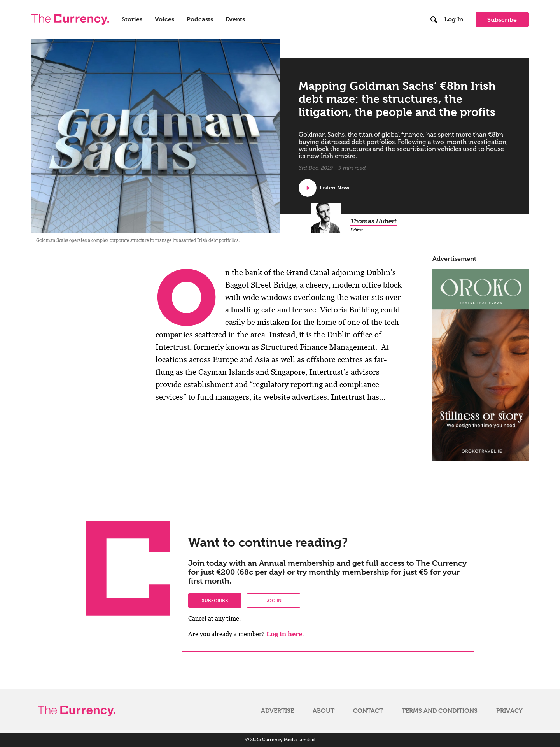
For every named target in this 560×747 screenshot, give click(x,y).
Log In (454, 19)
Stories (132, 19)
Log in (273, 600)
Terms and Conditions (440, 711)
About (324, 711)
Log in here (284, 634)
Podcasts (200, 19)
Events (235, 19)
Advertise (277, 711)
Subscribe (502, 20)
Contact (368, 711)
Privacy (509, 711)
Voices (164, 19)
